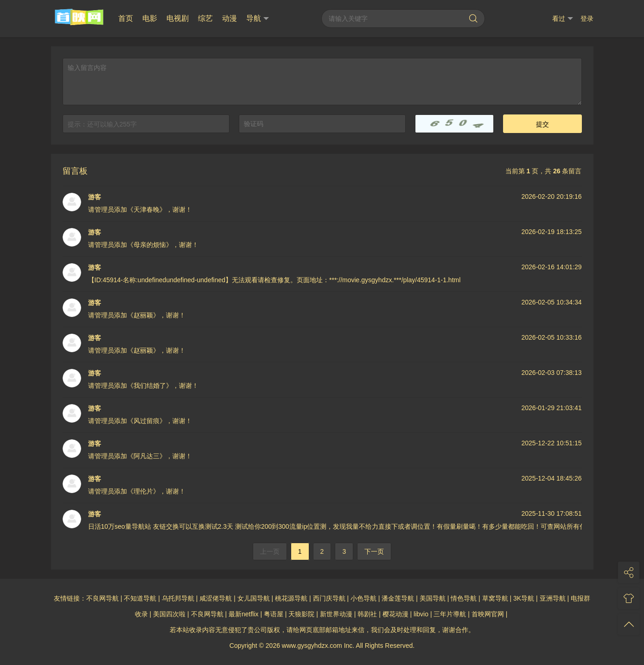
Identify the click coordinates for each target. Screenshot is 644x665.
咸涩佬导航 (216, 598)
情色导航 (464, 598)
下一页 (374, 551)
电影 (150, 18)
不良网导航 (102, 598)
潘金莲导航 (398, 598)
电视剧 (178, 18)
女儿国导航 (254, 598)
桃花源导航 (291, 598)
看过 (563, 19)
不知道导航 (140, 598)
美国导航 (433, 598)
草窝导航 (495, 598)
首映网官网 (488, 614)
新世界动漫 (336, 614)
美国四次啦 (169, 614)
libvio (421, 614)
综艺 (205, 18)
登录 (587, 19)
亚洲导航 (553, 598)
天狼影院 (301, 614)
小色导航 (363, 598)
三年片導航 (450, 614)
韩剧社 (367, 614)
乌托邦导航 (178, 598)
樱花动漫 (395, 614)
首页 (126, 18)
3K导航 (524, 598)
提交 (542, 124)
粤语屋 (274, 614)
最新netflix (244, 614)
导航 (258, 19)
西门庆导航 (329, 598)
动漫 (230, 18)
